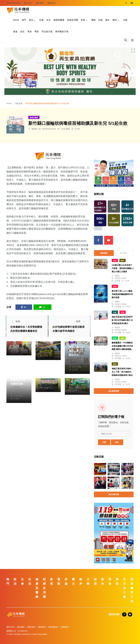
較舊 (81, 321)
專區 (37, 32)
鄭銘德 (34, 129)
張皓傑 (17, 387)
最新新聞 (104, 253)
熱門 (24, 20)
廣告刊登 (28, 3)
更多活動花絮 (114, 494)
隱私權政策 (53, 627)
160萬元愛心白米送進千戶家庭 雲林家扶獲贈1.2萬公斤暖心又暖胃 (123, 268)
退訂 (117, 442)
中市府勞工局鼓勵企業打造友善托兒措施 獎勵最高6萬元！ (18, 384)
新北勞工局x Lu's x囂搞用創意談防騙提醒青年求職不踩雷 (122, 294)
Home (16, 20)
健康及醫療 (59, 20)
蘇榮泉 (117, 276)
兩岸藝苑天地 (62, 32)
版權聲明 (65, 627)
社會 (41, 20)
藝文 (108, 20)
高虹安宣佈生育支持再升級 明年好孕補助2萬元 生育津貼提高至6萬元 (122, 320)
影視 (83, 20)
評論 (100, 20)
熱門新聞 (124, 253)
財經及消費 (73, 20)
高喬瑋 (117, 302)
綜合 (22, 32)
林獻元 (75, 358)
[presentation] (8, 73)
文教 (125, 20)
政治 (31, 20)
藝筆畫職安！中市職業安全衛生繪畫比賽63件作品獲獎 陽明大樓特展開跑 (122, 346)
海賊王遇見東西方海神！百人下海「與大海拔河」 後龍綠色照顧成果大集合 (122, 372)
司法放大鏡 (47, 32)
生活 (49, 20)
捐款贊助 (21, 627)
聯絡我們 (51, 3)
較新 (15, 321)
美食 (30, 32)
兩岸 (115, 20)
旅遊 (15, 32)
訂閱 (104, 442)
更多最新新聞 (114, 391)
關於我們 (40, 3)
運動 (93, 20)
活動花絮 (19, 103)
